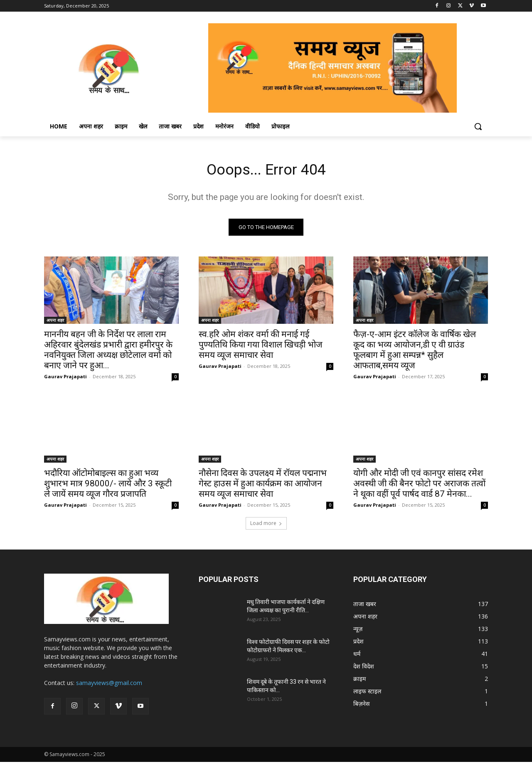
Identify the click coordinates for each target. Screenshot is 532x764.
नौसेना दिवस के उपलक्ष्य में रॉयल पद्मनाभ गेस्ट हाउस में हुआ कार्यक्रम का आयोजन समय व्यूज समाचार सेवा (263, 486)
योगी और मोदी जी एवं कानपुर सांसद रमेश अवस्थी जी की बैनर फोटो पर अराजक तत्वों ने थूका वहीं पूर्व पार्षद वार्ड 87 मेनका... (419, 486)
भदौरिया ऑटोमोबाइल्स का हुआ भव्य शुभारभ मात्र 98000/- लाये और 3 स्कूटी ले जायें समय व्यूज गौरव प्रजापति (108, 486)
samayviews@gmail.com (109, 685)
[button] (478, 126)
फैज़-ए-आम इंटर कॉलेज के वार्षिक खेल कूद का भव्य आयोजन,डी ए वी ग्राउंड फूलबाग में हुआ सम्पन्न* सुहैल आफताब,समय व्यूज (415, 352)
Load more (266, 525)
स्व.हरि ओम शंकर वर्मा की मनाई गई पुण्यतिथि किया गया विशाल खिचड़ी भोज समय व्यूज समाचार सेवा (261, 347)
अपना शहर (55, 322)
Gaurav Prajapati (65, 378)
